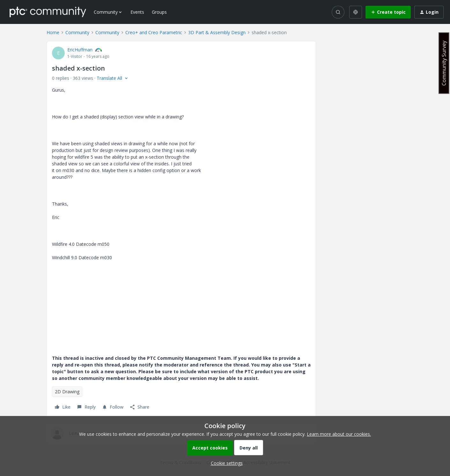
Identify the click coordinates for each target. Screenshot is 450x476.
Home (53, 32)
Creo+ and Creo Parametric (154, 32)
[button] (388, 12)
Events (137, 12)
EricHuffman (80, 50)
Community (77, 32)
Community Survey (444, 63)
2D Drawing (67, 392)
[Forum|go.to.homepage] (48, 12)
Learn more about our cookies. (339, 434)
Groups (159, 12)
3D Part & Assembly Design (217, 32)
